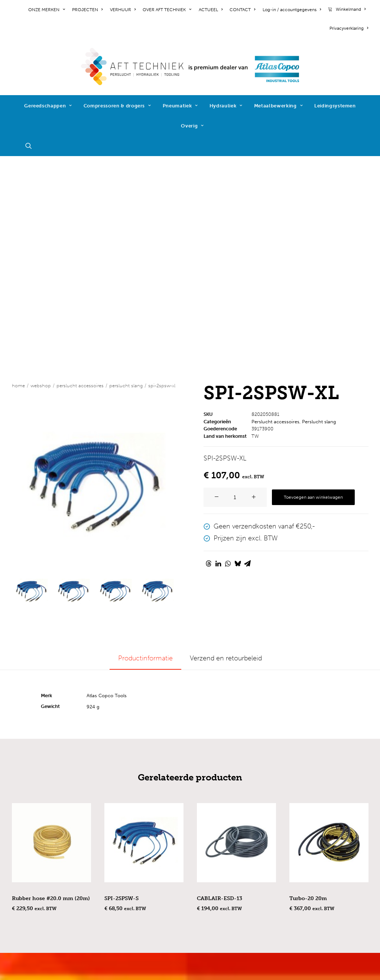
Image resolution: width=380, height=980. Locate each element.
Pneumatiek (180, 106)
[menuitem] (48, 10)
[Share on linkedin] (218, 353)
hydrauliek (120, 869)
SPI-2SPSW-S (121, 688)
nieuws (23, 829)
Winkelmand (351, 9)
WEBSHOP (41, 175)
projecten (27, 819)
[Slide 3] (115, 381)
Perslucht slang (126, 175)
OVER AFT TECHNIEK (167, 10)
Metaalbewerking (278, 106)
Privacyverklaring (349, 28)
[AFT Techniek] (190, 67)
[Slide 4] (157, 381)
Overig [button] (192, 126)
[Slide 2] (73, 381)
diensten (118, 909)
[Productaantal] (235, 287)
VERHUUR (123, 10)
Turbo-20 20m (308, 688)
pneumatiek (122, 859)
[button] (32, 146)
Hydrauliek (226, 106)
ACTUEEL (211, 10)
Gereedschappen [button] (48, 106)
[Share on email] (247, 353)
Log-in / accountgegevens (292, 10)
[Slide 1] (31, 381)
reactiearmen (124, 889)
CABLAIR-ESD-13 (220, 688)
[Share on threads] (209, 353)
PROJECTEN (87, 10)
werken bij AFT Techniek (49, 809)
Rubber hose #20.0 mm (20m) (51, 688)
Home (18, 175)
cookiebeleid (31, 876)
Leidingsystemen (335, 106)
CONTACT (242, 10)
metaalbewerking (130, 879)
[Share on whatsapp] (228, 353)
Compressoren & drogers (117, 106)
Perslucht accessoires (80, 175)
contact (24, 839)
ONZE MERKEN (47, 10)
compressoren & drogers (142, 849)
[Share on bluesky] (238, 353)
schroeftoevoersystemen (142, 899)
